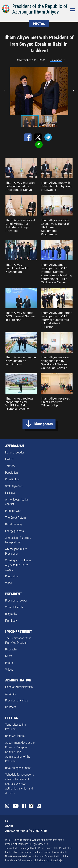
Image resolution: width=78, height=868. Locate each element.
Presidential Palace (17, 700)
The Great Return (15, 517)
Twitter (31, 806)
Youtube (16, 806)
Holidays (10, 493)
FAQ (8, 821)
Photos (9, 663)
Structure (11, 694)
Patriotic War (13, 511)
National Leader (15, 452)
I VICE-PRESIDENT (19, 631)
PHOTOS (39, 24)
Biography (11, 614)
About (9, 826)
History (9, 459)
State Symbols (14, 486)
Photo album (13, 576)
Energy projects (14, 531)
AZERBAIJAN (15, 446)
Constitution (12, 479)
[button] (73, 91)
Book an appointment (18, 768)
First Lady (11, 621)
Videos (9, 669)
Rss (39, 806)
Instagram (7, 806)
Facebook (24, 806)
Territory (10, 466)
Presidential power (16, 600)
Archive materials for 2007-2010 (26, 831)
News (9, 656)
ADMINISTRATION (18, 680)
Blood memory (14, 524)
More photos (44, 424)
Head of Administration (19, 687)
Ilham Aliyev (46, 12)
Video (9, 583)
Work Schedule (14, 607)
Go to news (56, 60)
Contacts (11, 707)
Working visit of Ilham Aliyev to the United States (18, 565)
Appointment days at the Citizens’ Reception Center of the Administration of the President (20, 752)
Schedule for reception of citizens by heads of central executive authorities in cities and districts (20, 784)
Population (11, 473)
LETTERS (12, 718)
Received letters (15, 736)
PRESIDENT (14, 594)
